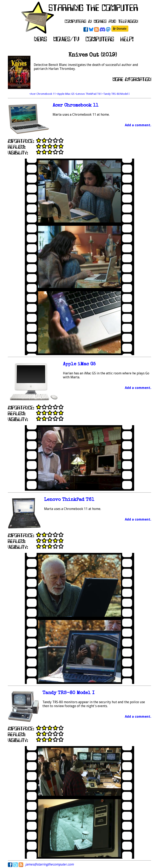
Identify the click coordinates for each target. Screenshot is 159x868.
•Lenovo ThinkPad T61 (89, 94)
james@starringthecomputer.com (49, 864)
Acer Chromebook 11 (75, 106)
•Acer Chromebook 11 (43, 94)
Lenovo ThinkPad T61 (69, 500)
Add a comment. (138, 125)
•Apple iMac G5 (66, 94)
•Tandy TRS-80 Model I (116, 94)
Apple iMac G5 (79, 364)
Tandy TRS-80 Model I (68, 693)
